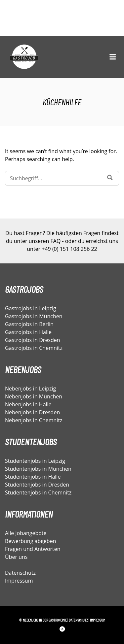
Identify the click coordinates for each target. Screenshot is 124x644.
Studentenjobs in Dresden (37, 485)
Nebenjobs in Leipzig (30, 389)
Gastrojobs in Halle (28, 332)
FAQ (56, 241)
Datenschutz (20, 573)
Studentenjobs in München (38, 469)
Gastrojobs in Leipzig (31, 308)
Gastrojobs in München (34, 316)
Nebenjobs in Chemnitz (34, 420)
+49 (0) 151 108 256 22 (69, 249)
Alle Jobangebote (26, 533)
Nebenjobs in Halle (28, 404)
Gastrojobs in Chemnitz (34, 348)
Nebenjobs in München (34, 396)
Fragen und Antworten (33, 549)
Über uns (16, 557)
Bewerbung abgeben (30, 541)
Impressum (19, 581)
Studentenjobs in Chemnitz (38, 492)
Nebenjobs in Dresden (32, 412)
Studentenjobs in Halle (33, 477)
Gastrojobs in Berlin (29, 324)
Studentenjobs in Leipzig (35, 461)
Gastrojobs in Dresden (33, 340)
